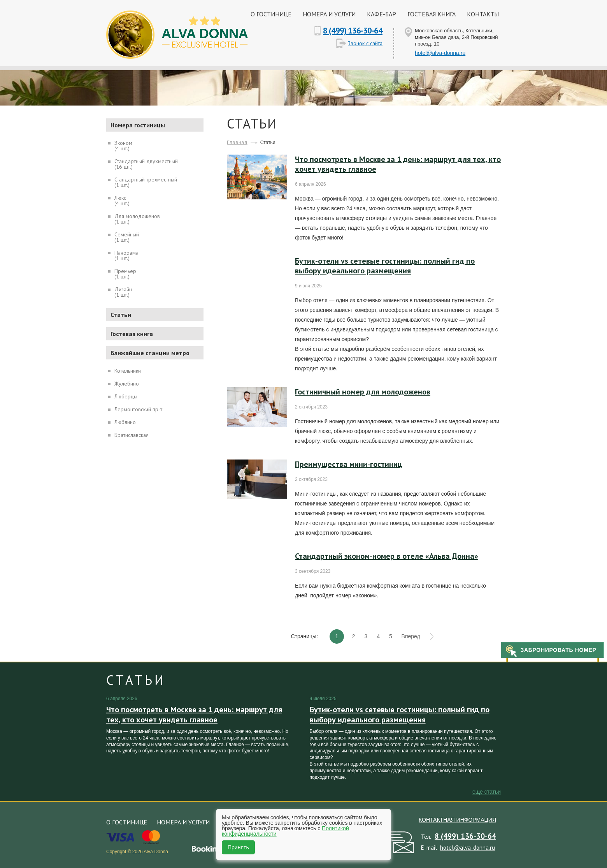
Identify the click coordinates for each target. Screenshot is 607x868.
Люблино (125, 422)
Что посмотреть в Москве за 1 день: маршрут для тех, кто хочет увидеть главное (398, 164)
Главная (237, 143)
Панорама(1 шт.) (126, 255)
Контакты (483, 14)
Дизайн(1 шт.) (123, 292)
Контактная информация (457, 820)
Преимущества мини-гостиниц (349, 464)
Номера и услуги (329, 14)
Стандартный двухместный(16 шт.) (146, 164)
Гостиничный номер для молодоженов (363, 392)
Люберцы (126, 396)
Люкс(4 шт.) (122, 200)
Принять (238, 847)
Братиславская (132, 435)
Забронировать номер (558, 650)
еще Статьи (487, 792)
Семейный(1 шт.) (127, 237)
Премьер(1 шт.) (125, 273)
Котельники (128, 370)
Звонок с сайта (365, 43)
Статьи (121, 315)
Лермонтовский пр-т (138, 409)
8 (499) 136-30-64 (353, 31)
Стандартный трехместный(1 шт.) (146, 182)
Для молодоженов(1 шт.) (137, 218)
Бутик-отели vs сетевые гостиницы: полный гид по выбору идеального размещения (385, 266)
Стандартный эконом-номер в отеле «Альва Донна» (387, 556)
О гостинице (271, 14)
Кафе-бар (382, 14)
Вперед (411, 636)
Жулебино (127, 383)
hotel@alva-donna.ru (440, 53)
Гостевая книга (432, 14)
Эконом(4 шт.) (123, 145)
